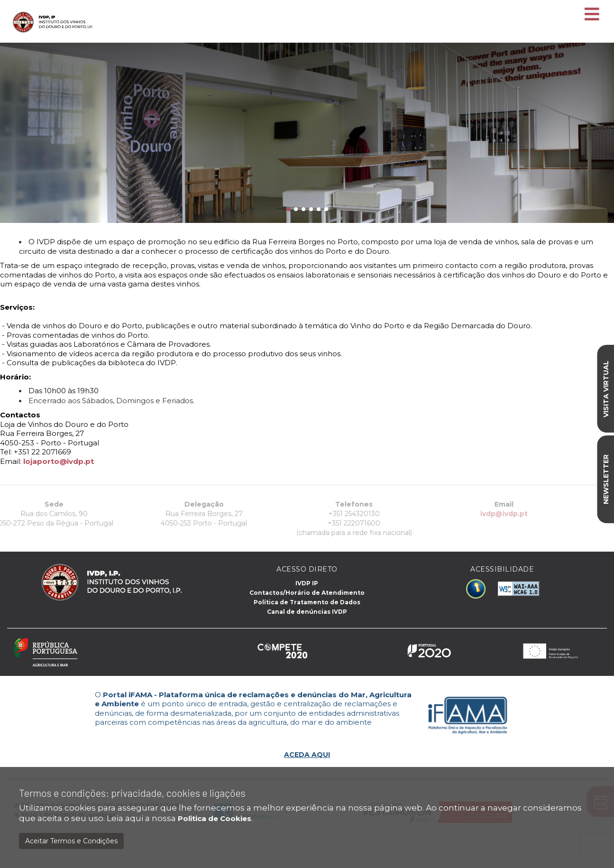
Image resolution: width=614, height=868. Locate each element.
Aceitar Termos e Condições (71, 841)
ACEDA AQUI (307, 755)
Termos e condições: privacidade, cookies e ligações (132, 793)
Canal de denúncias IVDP (307, 612)
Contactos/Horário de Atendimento (307, 593)
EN (581, 5)
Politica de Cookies (215, 818)
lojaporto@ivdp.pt (59, 461)
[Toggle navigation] (592, 15)
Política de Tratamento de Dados (307, 602)
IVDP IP (307, 583)
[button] (288, 209)
